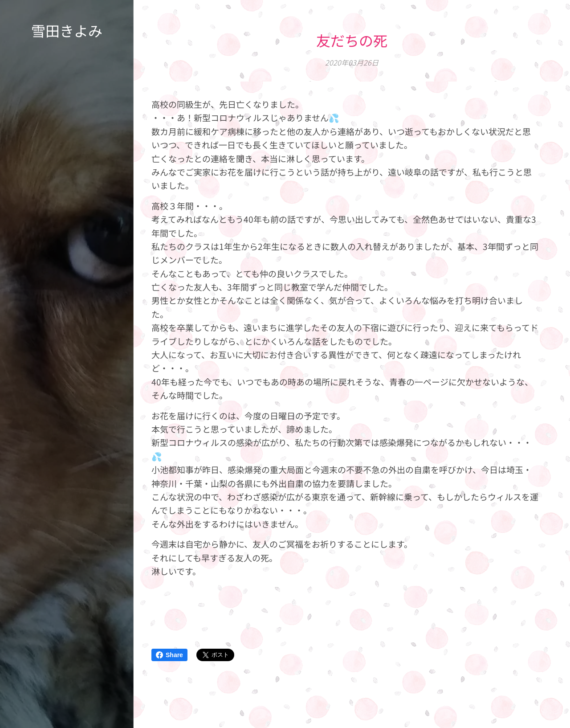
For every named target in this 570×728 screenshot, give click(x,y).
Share (169, 655)
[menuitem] (67, 350)
